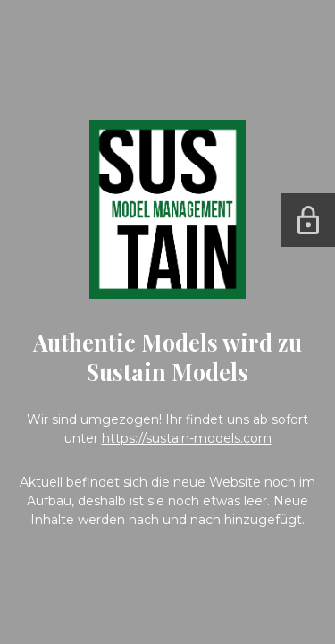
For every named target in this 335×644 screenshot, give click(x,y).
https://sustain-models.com (187, 438)
